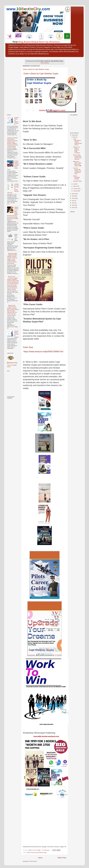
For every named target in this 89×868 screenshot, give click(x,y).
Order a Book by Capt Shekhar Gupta (36, 69)
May (75, 137)
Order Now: (28, 347)
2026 (73, 135)
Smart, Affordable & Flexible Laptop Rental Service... (77, 142)
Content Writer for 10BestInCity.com (16, 121)
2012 (73, 205)
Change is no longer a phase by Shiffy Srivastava (77, 150)
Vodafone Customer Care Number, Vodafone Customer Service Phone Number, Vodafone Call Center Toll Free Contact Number (12, 142)
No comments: (46, 850)
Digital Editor (16, 235)
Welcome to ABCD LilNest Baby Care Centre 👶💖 (77, 164)
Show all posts (45, 63)
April (75, 184)
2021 (73, 201)
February (76, 189)
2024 (73, 196)
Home (40, 858)
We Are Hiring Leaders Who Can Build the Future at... (77, 157)
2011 (73, 207)
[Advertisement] (12, 85)
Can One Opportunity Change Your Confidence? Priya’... (77, 171)
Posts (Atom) (33, 861)
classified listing (77, 181)
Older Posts (62, 858)
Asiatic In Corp (13, 363)
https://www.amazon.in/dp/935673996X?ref (43, 351)
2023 (73, 198)
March (75, 186)
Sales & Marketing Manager (76, 177)
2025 (73, 194)
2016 (73, 203)
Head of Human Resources (16, 333)
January (76, 191)
